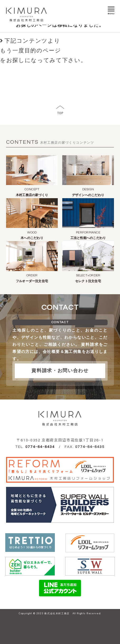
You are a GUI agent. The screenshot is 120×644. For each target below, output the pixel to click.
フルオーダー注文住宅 (32, 281)
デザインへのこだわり (88, 195)
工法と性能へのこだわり (88, 238)
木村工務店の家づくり (32, 195)
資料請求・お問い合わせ (60, 371)
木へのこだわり (32, 238)
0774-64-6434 (40, 447)
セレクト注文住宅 (88, 281)
